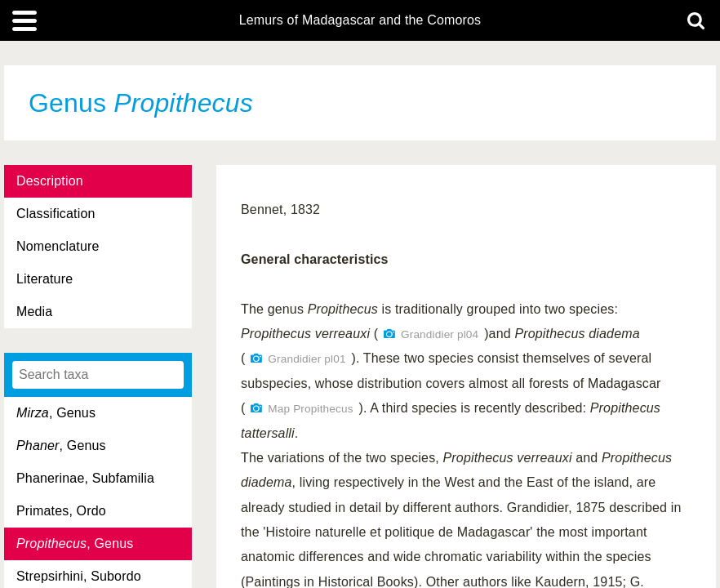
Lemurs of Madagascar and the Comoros (360, 20)
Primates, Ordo (61, 511)
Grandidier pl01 (307, 359)
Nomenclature (58, 246)
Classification (56, 214)
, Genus (56, 413)
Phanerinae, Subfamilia (85, 478)
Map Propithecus (310, 409)
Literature (44, 279)
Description (50, 181)
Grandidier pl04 (440, 334)
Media (34, 312)
